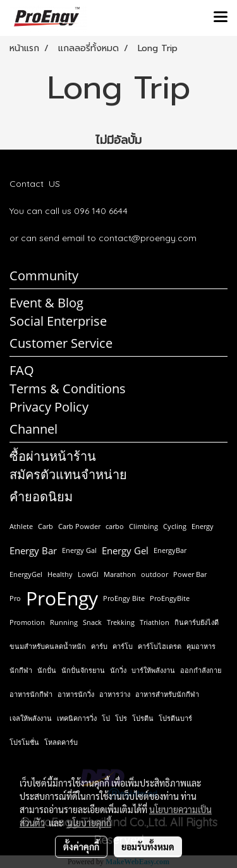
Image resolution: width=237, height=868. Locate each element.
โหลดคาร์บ (61, 742)
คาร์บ (99, 646)
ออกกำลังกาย (201, 670)
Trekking (121, 622)
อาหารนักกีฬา (31, 694)
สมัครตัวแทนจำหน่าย (68, 474)
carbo (115, 526)
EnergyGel (26, 574)
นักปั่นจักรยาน (83, 670)
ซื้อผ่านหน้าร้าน (53, 456)
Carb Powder (79, 526)
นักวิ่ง (118, 670)
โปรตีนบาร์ (175, 718)
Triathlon (155, 622)
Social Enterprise (58, 321)
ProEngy (62, 598)
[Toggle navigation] (221, 18)
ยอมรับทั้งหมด (148, 847)
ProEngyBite (170, 598)
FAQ (22, 370)
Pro (15, 598)
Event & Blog (46, 303)
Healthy (60, 574)
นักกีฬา (21, 670)
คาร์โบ (123, 646)
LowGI (88, 574)
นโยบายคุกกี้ (89, 823)
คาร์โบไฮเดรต (160, 646)
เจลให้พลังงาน (31, 718)
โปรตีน (143, 718)
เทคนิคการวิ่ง (77, 718)
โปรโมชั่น (24, 742)
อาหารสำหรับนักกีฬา (167, 694)
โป (106, 718)
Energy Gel (125, 550)
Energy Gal (79, 550)
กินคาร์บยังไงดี (197, 622)
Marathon (120, 574)
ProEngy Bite (124, 598)
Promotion (27, 622)
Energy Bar (33, 550)
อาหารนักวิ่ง (76, 694)
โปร (121, 718)
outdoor (155, 574)
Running (64, 622)
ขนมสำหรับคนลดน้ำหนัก (48, 646)
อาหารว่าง (115, 694)
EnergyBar (170, 550)
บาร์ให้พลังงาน (153, 670)
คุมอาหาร (201, 646)
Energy (203, 526)
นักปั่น (47, 670)
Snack (92, 622)
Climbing (143, 526)
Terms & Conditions (68, 389)
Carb (46, 526)
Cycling (175, 526)
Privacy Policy (49, 407)
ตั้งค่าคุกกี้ (81, 847)
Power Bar (190, 574)
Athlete (21, 526)
